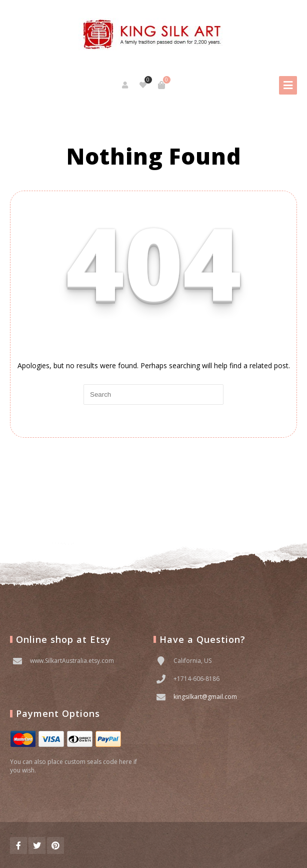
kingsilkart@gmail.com (205, 697)
